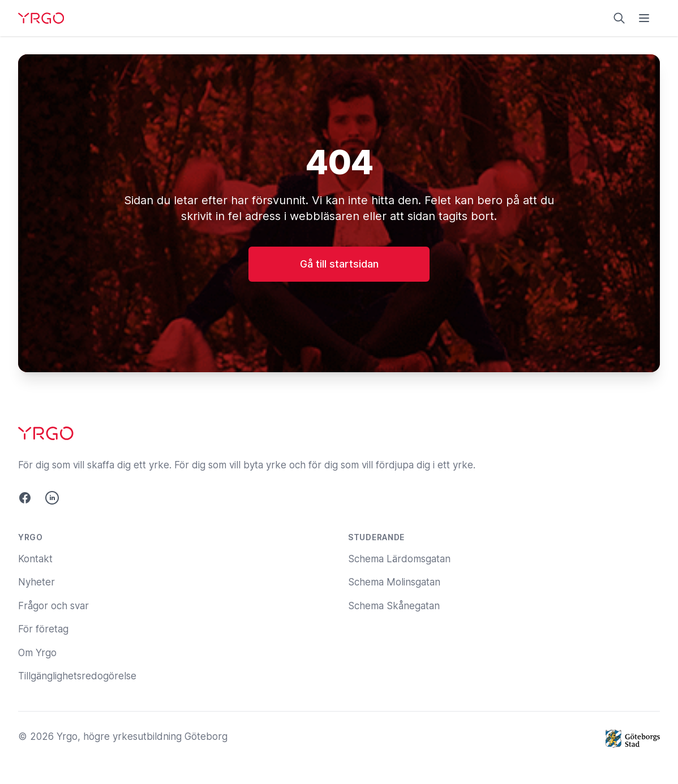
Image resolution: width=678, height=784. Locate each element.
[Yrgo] (41, 18)
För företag (43, 629)
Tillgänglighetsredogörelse (77, 676)
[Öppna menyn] (644, 18)
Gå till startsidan (339, 264)
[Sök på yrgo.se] (619, 18)
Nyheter (37, 582)
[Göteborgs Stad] (633, 739)
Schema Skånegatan (394, 606)
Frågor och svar (53, 606)
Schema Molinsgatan (394, 582)
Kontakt (35, 559)
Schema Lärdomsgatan (399, 559)
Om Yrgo (37, 653)
